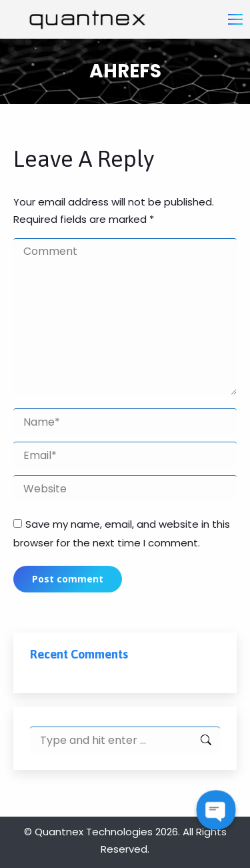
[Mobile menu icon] (235, 19)
